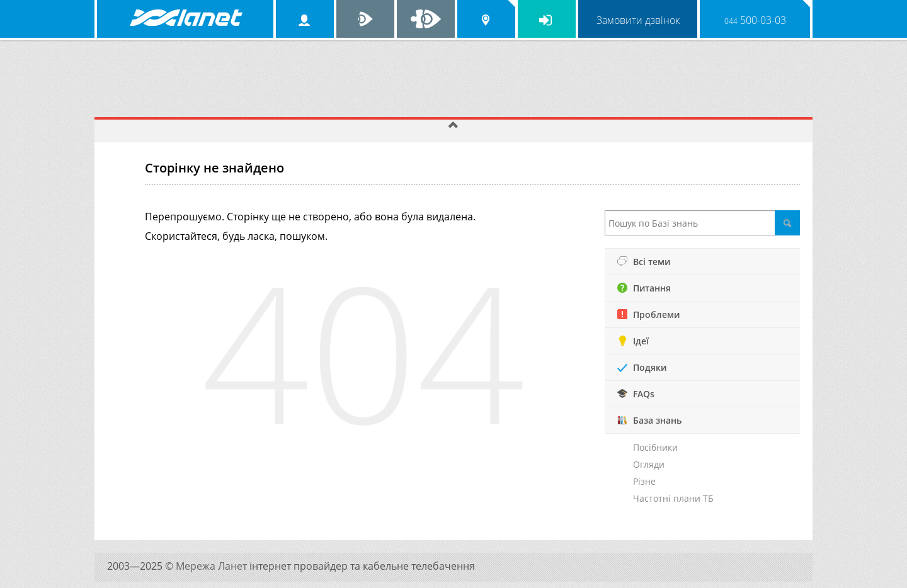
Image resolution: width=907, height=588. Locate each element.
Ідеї (633, 341)
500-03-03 (755, 20)
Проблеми (648, 314)
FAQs (636, 394)
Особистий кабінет (305, 19)
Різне (644, 481)
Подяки (642, 367)
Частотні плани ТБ (673, 498)
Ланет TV (365, 19)
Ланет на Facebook (426, 19)
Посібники (655, 447)
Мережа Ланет (213, 566)
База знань (649, 420)
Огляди (649, 464)
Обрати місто (486, 19)
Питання (644, 288)
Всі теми (644, 262)
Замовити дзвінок (638, 20)
